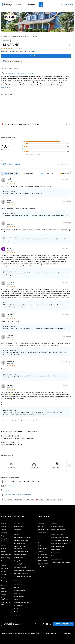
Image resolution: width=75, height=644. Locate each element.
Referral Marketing (20, 554)
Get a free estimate (11, 486)
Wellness (17, 615)
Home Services (17, 36)
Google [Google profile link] (9, 499)
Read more (6, 87)
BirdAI (3, 588)
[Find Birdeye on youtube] (47, 624)
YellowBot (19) (46, 174)
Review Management (21, 540)
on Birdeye (10, 181)
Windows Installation (19, 51)
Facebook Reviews (20, 567)
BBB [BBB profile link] (60, 499)
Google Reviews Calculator (60, 537)
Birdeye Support (56, 556)
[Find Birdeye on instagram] (43, 624)
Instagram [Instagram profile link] (50, 499)
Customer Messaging (21, 551)
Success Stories (43, 554)
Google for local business (22, 537)
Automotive (18, 584)
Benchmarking (6, 578)
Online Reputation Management (20, 547)
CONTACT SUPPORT (64, 624)
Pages (3, 536)
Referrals (4, 532)
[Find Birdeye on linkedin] (39, 624)
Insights (4, 574)
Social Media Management (23, 576)
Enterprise (17, 529)
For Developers (56, 552)
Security (28, 633)
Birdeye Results (42, 560)
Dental (16, 587)
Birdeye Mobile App (6, 603)
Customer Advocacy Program (61, 562)
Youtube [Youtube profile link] (40, 499)
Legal (16, 599)
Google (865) (28, 174)
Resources (41, 539)
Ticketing (4, 581)
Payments (5, 561)
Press (39, 545)
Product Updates (43, 548)
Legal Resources (43, 563)
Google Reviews (19, 561)
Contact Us (41, 567)
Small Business (19, 526)
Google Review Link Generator (61, 543)
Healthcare (18, 593)
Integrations (5, 594)
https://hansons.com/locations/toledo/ (18, 494)
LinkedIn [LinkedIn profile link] (30, 499)
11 (34, 420)
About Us (40, 526)
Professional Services (58, 529)
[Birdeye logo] (7, 5)
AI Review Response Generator (61, 540)
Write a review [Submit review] (36, 56)
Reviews (4, 529)
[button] (3, 420)
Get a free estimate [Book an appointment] (11, 61)
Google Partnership (5, 598)
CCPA (43, 633)
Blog (39, 542)
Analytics (4, 591)
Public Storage (19, 605)
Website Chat (19, 557)
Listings (4, 526)
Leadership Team (43, 529)
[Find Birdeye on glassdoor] (51, 624)
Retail (16, 612)
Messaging (5, 568)
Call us (7, 490)
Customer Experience (21, 573)
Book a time (41, 536)
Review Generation (20, 543)
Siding (27, 36)
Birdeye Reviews (43, 557)
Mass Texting (5, 557)
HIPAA (38, 633)
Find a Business (56, 549)
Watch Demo (42, 532)
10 (31, 420)
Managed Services (57, 526)
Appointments (6, 554)
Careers (40, 551)
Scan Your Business (58, 546)
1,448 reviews (18, 49)
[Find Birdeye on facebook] (32, 624)
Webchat (4, 548)
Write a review (67, 5)
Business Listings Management (24, 570)
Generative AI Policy (52, 633)
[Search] (41, 5)
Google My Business (21, 564)
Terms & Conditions (8, 633)
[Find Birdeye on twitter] (36, 624)
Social (3, 551)
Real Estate (18, 609)
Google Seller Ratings (5, 540)
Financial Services (20, 590)
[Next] (69, 465)
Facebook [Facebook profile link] (19, 499)
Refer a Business (57, 559)
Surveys (4, 571)
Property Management (22, 602)
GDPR (33, 633)
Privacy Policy (19, 633)
